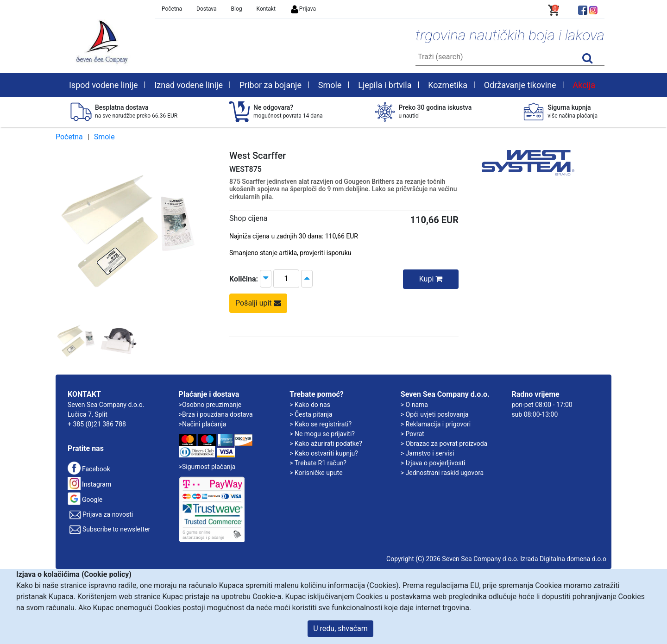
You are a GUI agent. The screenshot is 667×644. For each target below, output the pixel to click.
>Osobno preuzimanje (210, 405)
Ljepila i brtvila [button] (385, 85)
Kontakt (266, 9)
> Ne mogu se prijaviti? (322, 434)
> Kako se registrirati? (321, 424)
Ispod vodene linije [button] (104, 85)
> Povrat (412, 434)
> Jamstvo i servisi (428, 453)
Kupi (431, 279)
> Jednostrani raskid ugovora (442, 473)
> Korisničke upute (316, 473)
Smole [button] (330, 85)
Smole (104, 137)
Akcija (584, 85)
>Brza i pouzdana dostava (216, 414)
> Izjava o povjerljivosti (433, 463)
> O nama (414, 405)
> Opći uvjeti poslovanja (435, 414)
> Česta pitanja (311, 414)
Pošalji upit (258, 303)
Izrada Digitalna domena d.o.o (563, 559)
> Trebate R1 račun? (318, 463)
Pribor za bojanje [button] (271, 85)
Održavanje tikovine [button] (520, 85)
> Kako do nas (310, 405)
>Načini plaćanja (203, 424)
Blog (237, 9)
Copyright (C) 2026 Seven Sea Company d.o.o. (453, 559)
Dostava (207, 9)
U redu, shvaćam (340, 628)
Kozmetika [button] (448, 85)
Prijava (303, 9)
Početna (172, 9)
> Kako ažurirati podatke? (326, 444)
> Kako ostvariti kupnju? (324, 453)
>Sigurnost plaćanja (207, 467)
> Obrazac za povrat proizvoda (444, 444)
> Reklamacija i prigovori (436, 424)
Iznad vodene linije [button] (189, 85)
